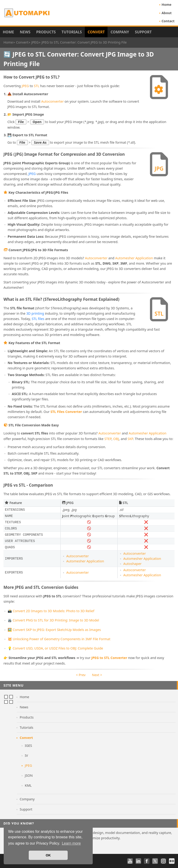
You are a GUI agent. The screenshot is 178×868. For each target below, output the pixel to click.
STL (37, 86)
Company (120, 32)
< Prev (81, 675)
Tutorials (72, 32)
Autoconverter (52, 101)
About (167, 13)
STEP (108, 439)
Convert (96, 32)
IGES (28, 746)
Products (46, 32)
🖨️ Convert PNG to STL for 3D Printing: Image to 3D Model (53, 620)
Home (167, 5)
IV (26, 756)
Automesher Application (134, 258)
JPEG (25, 86)
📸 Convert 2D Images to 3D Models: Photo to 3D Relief (51, 611)
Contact (168, 21)
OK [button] (48, 855)
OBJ (116, 439)
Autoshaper (132, 564)
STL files (38, 319)
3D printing (35, 313)
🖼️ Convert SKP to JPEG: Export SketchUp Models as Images (54, 630)
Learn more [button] (71, 843)
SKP (130, 439)
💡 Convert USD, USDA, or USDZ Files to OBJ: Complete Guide (55, 648)
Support (143, 32)
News (25, 32)
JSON (29, 775)
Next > (97, 675)
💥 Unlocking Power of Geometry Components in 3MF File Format (59, 639)
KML (28, 785)
